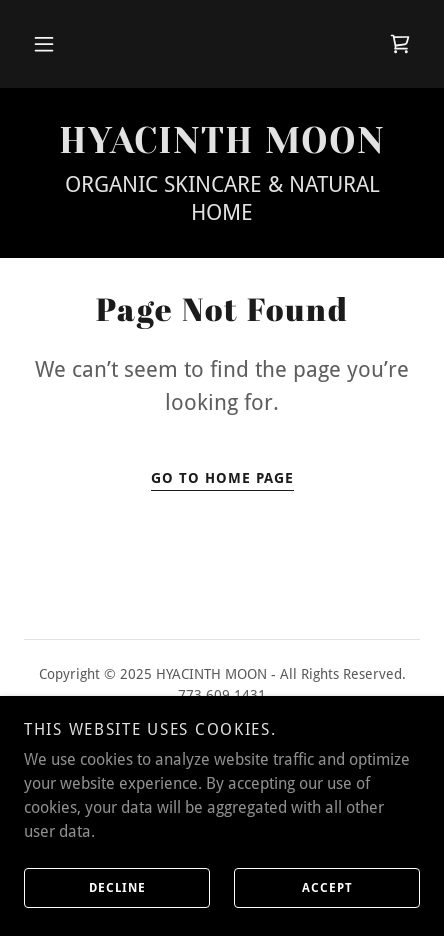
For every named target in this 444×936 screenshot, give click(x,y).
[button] (44, 44)
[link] (400, 44)
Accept (293, 888)
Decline (84, 888)
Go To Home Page (222, 478)
